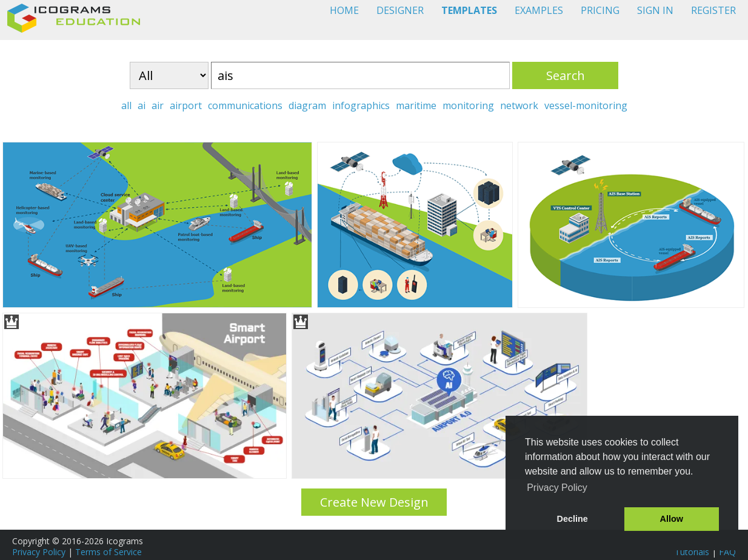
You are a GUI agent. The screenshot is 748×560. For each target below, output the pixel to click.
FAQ (727, 552)
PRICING (600, 10)
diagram (307, 105)
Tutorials (692, 552)
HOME (344, 10)
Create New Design (374, 502)
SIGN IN (655, 10)
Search (566, 75)
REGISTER (713, 10)
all (126, 105)
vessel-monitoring (586, 105)
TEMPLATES (469, 10)
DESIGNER (400, 10)
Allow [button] (672, 519)
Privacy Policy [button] (557, 488)
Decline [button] (573, 519)
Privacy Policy (39, 552)
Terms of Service (109, 552)
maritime (416, 105)
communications (245, 105)
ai (142, 105)
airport (186, 105)
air (158, 105)
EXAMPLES (539, 10)
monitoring (468, 105)
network (519, 105)
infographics (361, 105)
